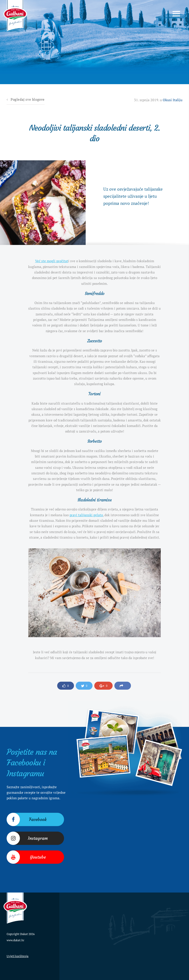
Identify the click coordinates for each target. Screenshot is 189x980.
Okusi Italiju (173, 100)
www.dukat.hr (15, 940)
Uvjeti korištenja (18, 956)
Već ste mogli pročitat (52, 261)
